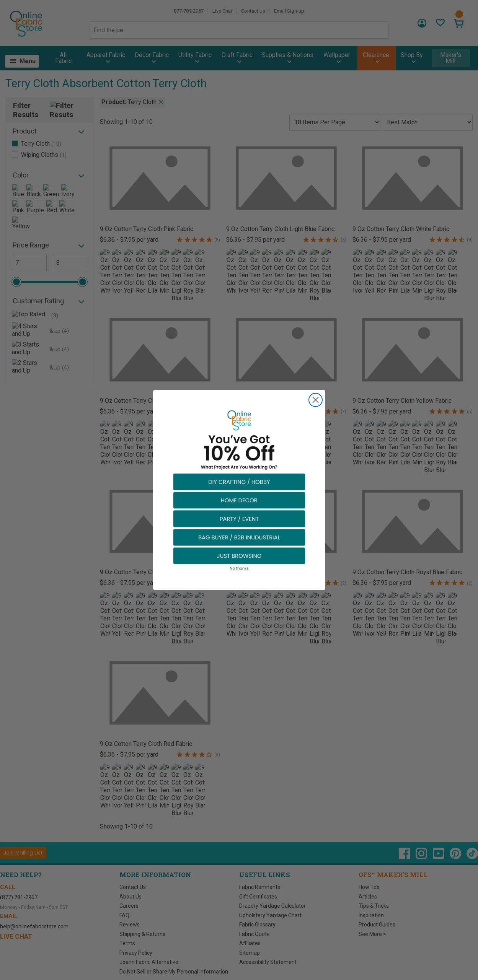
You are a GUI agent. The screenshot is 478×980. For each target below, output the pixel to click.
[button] (239, 481)
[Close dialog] (316, 400)
